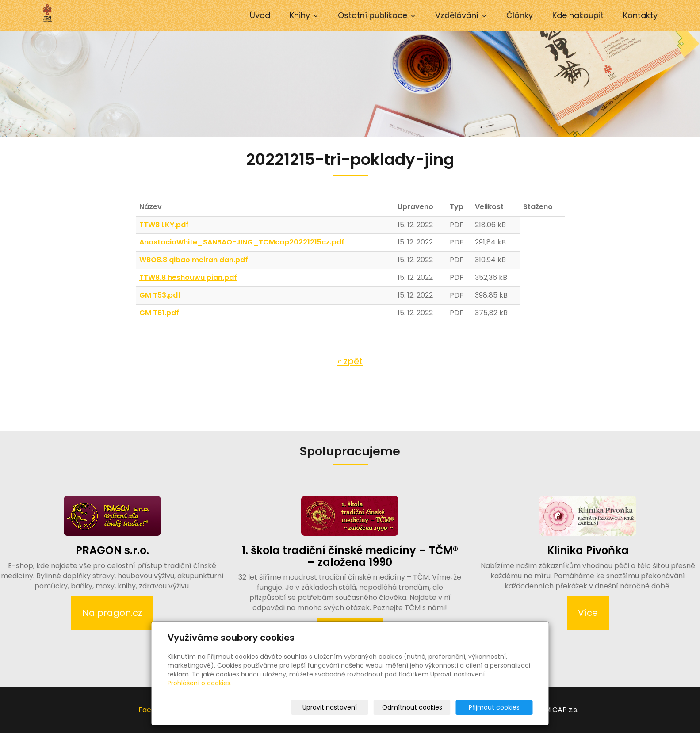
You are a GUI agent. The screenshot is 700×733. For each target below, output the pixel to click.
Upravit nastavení (353, 707)
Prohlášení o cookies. (200, 683)
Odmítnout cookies (428, 707)
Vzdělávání (461, 15)
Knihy (304, 15)
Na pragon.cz (112, 613)
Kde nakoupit (578, 15)
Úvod (260, 15)
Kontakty (640, 15)
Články (520, 15)
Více (588, 613)
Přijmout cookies (499, 707)
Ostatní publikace (377, 15)
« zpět (350, 361)
